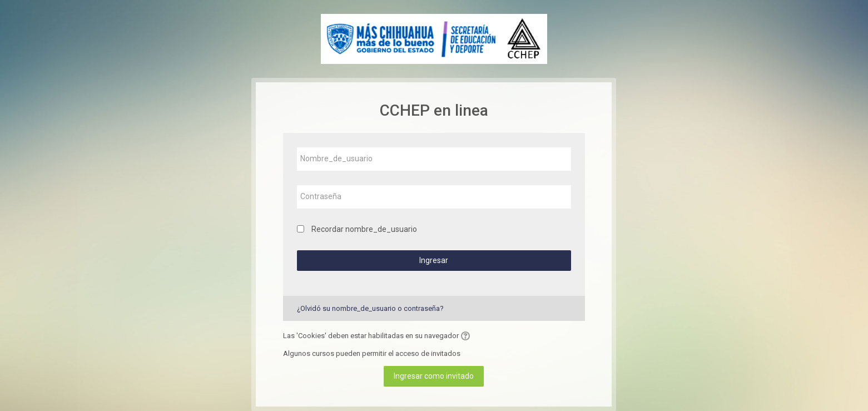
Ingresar (434, 260)
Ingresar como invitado (434, 376)
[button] (467, 336)
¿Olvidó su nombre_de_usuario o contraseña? (370, 308)
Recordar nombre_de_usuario (364, 229)
